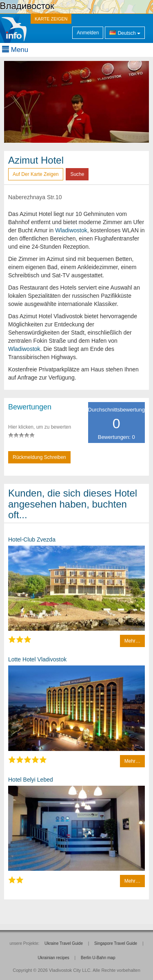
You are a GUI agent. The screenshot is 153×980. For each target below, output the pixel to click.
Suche (77, 174)
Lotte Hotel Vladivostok (37, 659)
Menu (15, 50)
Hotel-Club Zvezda (32, 539)
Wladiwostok (71, 230)
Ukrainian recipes (54, 958)
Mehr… (132, 641)
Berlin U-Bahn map (98, 958)
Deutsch (125, 33)
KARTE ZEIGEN (51, 19)
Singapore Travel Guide (116, 943)
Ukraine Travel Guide (64, 943)
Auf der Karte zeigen (36, 174)
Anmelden (88, 33)
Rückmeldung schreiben (39, 457)
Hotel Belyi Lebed (31, 780)
